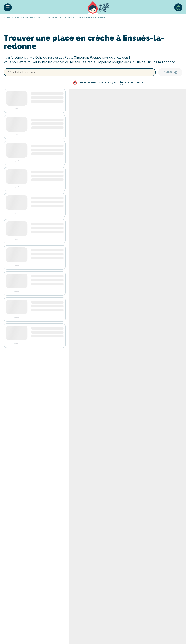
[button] (8, 7)
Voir (17, 109)
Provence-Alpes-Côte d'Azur (49, 17)
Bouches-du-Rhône (74, 17)
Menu (8, 7)
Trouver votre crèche (23, 17)
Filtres (170, 72)
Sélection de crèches (178, 7)
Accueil (99, 7)
